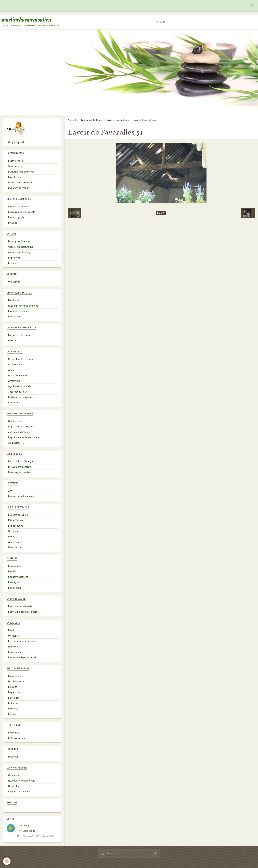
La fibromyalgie (16, 218)
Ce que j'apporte (17, 142)
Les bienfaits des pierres (21, 397)
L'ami (11, 631)
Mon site (13, 687)
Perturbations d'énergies (21, 462)
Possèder (13, 757)
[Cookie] (7, 861)
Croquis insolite (16, 421)
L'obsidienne (15, 403)
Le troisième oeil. (17, 738)
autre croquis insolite (19, 432)
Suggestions (15, 786)
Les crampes (15, 566)
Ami (10, 491)
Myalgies (13, 223)
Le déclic (13, 537)
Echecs (12, 714)
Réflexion (13, 647)
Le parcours (14, 693)
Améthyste (14, 381)
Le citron (13, 341)
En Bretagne (15, 317)
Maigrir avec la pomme (20, 335)
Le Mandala (14, 733)
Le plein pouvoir (16, 526)
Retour (161, 213)
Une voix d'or (15, 282)
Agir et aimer (15, 542)
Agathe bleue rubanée (20, 386)
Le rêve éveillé (16, 161)
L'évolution (14, 698)
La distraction (15, 177)
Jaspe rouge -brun (18, 392)
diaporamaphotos (90, 120)
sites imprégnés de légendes (23, 306)
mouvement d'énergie (20, 467)
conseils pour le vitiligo (20, 252)
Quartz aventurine (18, 376)
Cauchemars (15, 775)
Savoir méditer (16, 166)
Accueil (72, 120)
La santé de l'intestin (19, 207)
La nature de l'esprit (18, 188)
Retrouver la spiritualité (20, 607)
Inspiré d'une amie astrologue (24, 438)
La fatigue (13, 583)
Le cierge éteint (16, 652)
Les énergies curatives (20, 472)
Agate (11, 370)
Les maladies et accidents (22, 212)
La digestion (14, 588)
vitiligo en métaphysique (21, 247)
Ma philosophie (16, 682)
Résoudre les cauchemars (22, 781)
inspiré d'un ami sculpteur (21, 427)
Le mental (13, 709)
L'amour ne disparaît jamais (23, 612)
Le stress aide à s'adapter (21, 496)
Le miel (12, 572)
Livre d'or (161, 22)
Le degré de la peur (18, 515)
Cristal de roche (16, 365)
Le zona (12, 263)
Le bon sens (14, 703)
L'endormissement (18, 577)
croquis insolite (16, 443)
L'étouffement (16, 521)
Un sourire (13, 636)
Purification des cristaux (21, 359)
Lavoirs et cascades (116, 120)
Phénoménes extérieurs (21, 183)
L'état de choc (15, 548)
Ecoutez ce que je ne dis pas (23, 641)
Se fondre (13, 531)
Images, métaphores (19, 792)
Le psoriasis (14, 258)
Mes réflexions (16, 676)
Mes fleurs (14, 300)
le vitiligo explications (19, 242)
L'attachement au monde (21, 172)
